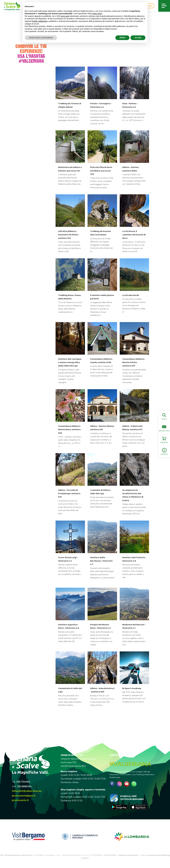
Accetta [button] (138, 38)
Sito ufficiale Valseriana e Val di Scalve (17, 855)
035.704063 (23, 782)
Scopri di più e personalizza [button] (41, 38)
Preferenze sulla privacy (128, 855)
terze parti (65, 16)
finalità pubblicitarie (40, 21)
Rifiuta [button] (122, 38)
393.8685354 (24, 786)
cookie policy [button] (97, 14)
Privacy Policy (110, 855)
